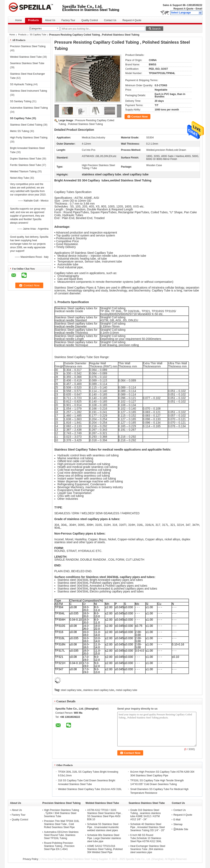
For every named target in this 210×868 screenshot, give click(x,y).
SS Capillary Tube (38, 35)
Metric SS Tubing (20, 131)
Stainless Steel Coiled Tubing (26, 125)
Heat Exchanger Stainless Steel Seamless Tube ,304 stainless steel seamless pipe (148, 849)
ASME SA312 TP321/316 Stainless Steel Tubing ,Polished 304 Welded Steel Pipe (105, 849)
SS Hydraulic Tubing (21, 84)
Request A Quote (183, 9)
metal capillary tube (127, 690)
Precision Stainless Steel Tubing (28, 46)
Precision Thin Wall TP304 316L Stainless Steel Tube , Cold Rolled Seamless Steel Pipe (62, 824)
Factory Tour (68, 20)
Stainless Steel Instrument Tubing (29, 91)
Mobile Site (181, 829)
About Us (50, 20)
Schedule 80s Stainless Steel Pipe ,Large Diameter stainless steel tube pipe (104, 838)
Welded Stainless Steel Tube (26, 57)
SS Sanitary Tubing (21, 101)
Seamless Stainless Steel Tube (27, 63)
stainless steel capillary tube (99, 690)
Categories (36, 29)
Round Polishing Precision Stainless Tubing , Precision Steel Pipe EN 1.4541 (59, 846)
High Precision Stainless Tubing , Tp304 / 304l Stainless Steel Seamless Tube (62, 813)
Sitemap (178, 824)
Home (19, 20)
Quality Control (89, 20)
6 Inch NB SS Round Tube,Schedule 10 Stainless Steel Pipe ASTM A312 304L (146, 838)
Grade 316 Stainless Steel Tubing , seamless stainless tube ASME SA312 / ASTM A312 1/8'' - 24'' (146, 815)
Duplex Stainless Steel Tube (26, 159)
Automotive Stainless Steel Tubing (29, 108)
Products (34, 20)
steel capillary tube (71, 690)
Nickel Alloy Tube (20, 178)
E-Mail (177, 820)
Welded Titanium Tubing (23, 171)
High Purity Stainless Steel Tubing (29, 138)
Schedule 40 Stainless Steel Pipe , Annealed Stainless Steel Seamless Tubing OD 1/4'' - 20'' (148, 827)
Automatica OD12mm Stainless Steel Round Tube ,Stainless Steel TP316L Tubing (61, 835)
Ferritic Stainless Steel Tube (26, 165)
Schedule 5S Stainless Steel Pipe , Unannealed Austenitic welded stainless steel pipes (103, 827)
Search (156, 29)
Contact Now (140, 117)
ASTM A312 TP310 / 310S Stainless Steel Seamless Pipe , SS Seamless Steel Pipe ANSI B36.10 (105, 815)
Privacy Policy (31, 859)
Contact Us (110, 20)
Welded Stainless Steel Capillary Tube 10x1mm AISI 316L (90, 789)
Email (199, 9)
